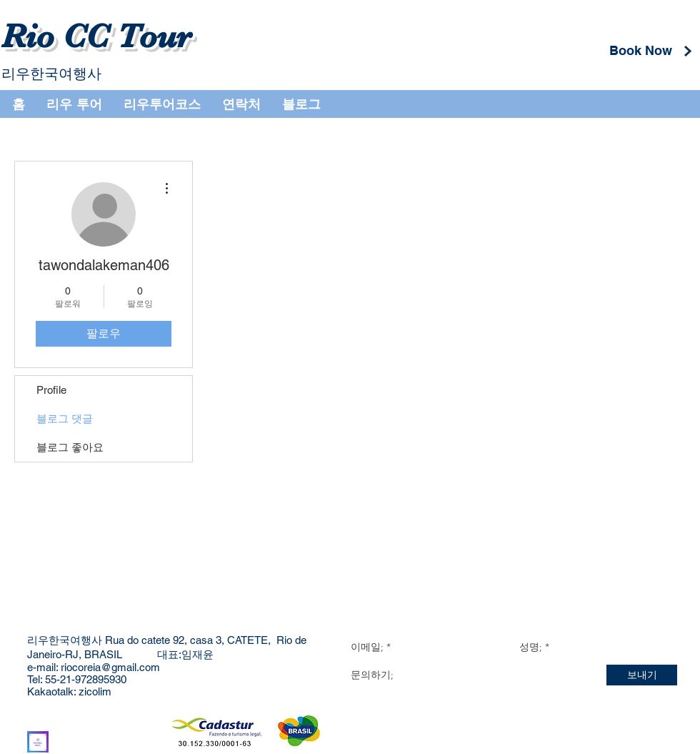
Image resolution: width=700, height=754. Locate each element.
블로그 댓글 (65, 418)
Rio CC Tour (96, 36)
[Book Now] (640, 51)
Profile (51, 390)
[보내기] (642, 675)
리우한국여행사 (51, 74)
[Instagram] (38, 742)
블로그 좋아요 (70, 447)
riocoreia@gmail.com (110, 667)
